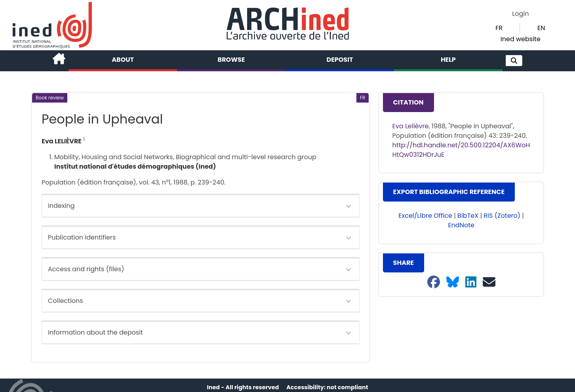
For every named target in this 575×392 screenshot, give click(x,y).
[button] (514, 61)
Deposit (340, 60)
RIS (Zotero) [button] (502, 216)
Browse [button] (231, 60)
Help (448, 60)
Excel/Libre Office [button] (425, 216)
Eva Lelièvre (411, 126)
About (123, 60)
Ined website (521, 39)
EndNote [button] (461, 225)
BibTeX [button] (468, 216)
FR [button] (499, 28)
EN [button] (541, 28)
